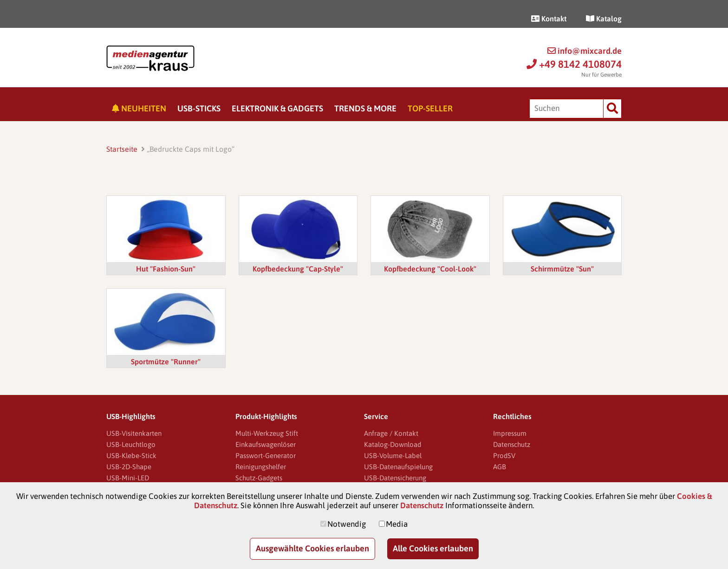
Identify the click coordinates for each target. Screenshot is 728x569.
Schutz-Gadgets (259, 478)
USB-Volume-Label (393, 456)
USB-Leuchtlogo (131, 444)
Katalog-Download (393, 444)
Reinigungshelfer (261, 467)
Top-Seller (430, 108)
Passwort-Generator (266, 456)
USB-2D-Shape (129, 467)
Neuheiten (139, 108)
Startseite (122, 149)
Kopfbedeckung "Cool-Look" (430, 269)
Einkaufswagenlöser (266, 444)
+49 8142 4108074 (574, 64)
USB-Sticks (199, 108)
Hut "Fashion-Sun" (166, 269)
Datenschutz (512, 444)
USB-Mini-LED (128, 478)
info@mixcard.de (585, 51)
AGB (500, 467)
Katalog (604, 19)
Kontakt (549, 19)
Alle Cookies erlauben (433, 548)
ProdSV (504, 456)
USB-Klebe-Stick (131, 456)
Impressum (510, 433)
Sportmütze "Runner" (166, 362)
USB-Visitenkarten (134, 433)
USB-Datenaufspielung (398, 467)
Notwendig (347, 524)
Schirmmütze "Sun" (562, 269)
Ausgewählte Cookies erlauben (312, 548)
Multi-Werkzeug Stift (267, 433)
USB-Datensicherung (395, 478)
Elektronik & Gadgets (277, 108)
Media (397, 524)
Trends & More (365, 108)
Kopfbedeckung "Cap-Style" (298, 269)
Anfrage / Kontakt (391, 433)
